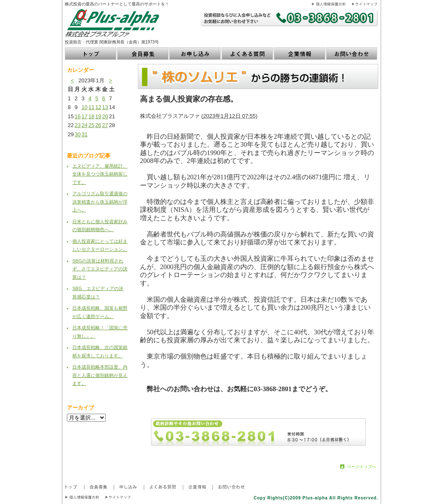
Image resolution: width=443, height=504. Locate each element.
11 (91, 107)
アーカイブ (80, 408)
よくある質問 (248, 53)
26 (98, 125)
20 (105, 116)
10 (84, 107)
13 (105, 107)
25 (91, 125)
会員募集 (143, 53)
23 (77, 125)
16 (77, 116)
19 (98, 116)
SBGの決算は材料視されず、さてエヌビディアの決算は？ (100, 269)
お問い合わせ (352, 53)
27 (105, 125)
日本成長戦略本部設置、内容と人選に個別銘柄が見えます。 (100, 375)
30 (77, 134)
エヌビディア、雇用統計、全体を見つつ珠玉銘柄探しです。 (100, 174)
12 (98, 107)
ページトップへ (362, 467)
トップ (91, 53)
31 (84, 134)
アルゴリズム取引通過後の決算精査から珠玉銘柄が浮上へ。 (100, 202)
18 (91, 116)
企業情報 (300, 53)
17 (84, 116)
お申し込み (195, 53)
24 (84, 125)
